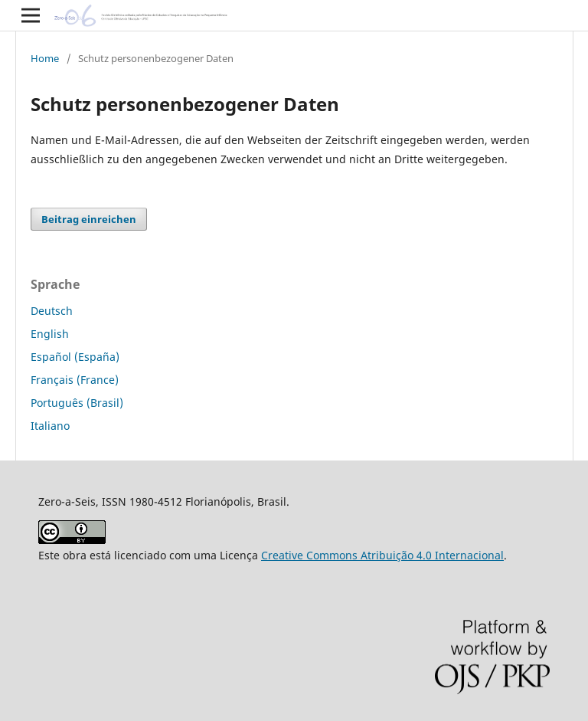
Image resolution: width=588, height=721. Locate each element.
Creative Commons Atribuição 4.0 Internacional (382, 555)
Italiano (50, 426)
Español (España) (75, 357)
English (50, 334)
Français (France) (75, 380)
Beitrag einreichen (89, 219)
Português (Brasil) (77, 403)
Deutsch (52, 311)
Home (45, 58)
